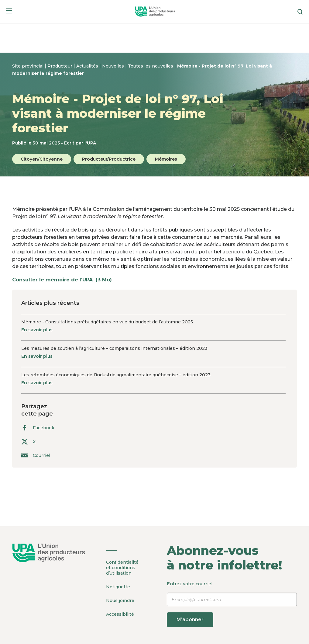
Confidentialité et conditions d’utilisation (122, 568)
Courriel (36, 455)
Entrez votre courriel (232, 604)
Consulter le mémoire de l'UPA (65, 280)
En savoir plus (37, 330)
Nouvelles (114, 66)
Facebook (38, 428)
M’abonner (190, 620)
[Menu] (9, 12)
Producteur (60, 66)
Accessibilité (120, 614)
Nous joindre (120, 600)
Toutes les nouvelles (151, 66)
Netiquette (118, 587)
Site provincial (28, 66)
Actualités (88, 66)
